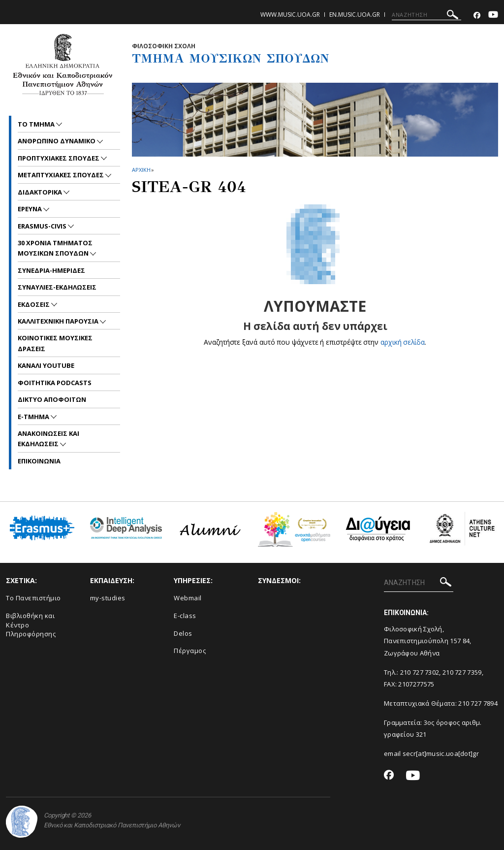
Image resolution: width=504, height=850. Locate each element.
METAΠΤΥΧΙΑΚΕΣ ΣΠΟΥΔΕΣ (62, 175)
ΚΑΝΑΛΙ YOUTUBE (46, 365)
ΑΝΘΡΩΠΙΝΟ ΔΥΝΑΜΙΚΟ (57, 141)
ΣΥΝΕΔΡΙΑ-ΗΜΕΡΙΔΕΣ (51, 270)
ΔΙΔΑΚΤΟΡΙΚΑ (41, 192)
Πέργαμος (190, 651)
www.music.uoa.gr (290, 15)
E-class (185, 616)
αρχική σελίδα (403, 342)
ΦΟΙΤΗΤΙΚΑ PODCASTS (55, 383)
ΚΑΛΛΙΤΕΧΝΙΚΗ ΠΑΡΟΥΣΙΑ (59, 321)
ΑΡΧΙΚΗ (141, 170)
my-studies (108, 598)
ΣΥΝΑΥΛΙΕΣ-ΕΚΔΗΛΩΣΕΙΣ (57, 287)
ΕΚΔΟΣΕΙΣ (34, 304)
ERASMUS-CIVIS (43, 226)
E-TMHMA (34, 417)
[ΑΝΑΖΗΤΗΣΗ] (426, 15)
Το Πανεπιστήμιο (33, 598)
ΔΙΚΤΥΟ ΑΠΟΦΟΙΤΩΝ (52, 399)
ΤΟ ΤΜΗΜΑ (37, 124)
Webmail (188, 598)
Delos (183, 633)
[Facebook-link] (477, 16)
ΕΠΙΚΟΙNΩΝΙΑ (39, 461)
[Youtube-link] (493, 16)
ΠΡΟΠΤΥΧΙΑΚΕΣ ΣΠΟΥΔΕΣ (59, 158)
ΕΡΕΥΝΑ (31, 209)
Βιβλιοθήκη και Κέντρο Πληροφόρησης (31, 625)
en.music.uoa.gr (355, 15)
